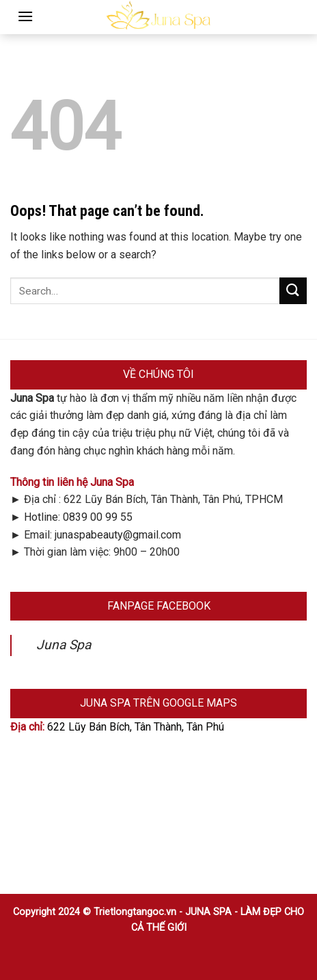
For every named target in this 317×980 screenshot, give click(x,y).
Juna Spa (64, 645)
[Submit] (293, 291)
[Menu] (25, 16)
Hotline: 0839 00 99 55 (78, 517)
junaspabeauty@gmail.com (118, 535)
